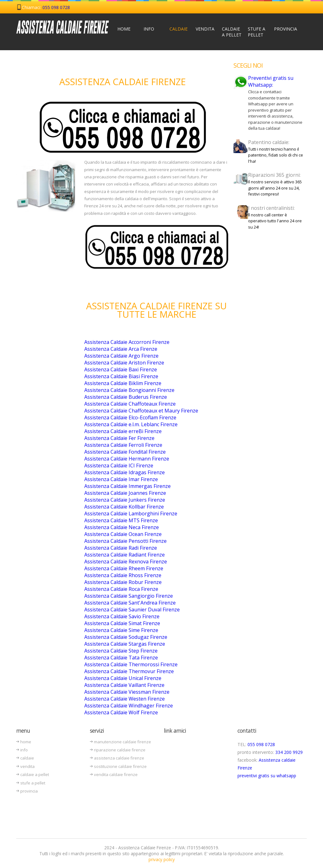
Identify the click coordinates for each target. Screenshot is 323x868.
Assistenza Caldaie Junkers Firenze (125, 500)
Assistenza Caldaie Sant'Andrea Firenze (130, 603)
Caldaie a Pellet (232, 32)
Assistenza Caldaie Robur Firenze (123, 582)
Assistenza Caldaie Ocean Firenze (123, 534)
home (26, 742)
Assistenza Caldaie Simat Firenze (122, 623)
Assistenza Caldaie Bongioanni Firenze (129, 390)
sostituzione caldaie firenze (120, 766)
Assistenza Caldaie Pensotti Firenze (125, 541)
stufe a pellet (33, 783)
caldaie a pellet (35, 774)
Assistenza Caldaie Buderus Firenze (126, 397)
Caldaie (179, 29)
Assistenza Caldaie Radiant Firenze (125, 555)
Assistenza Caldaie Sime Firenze (121, 630)
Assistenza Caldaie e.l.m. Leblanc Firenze (131, 424)
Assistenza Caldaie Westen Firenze (125, 699)
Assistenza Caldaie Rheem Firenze (124, 568)
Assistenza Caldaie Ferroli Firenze (123, 445)
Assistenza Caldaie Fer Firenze (119, 438)
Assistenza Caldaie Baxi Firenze (121, 369)
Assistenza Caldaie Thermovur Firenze (129, 671)
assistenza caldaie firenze (119, 758)
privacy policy (162, 859)
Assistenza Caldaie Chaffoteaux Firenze (130, 404)
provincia (29, 791)
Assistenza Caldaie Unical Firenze (123, 678)
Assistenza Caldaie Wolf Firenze (121, 712)
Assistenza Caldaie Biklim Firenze (123, 383)
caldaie (27, 758)
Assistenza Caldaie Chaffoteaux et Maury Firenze (141, 411)
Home (124, 29)
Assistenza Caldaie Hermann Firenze (127, 459)
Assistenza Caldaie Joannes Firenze (125, 493)
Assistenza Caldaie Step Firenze (121, 651)
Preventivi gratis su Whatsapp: (271, 81)
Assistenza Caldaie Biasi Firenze (121, 376)
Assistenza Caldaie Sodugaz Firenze (126, 637)
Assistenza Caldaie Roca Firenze (121, 589)
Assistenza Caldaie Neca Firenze (122, 527)
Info (149, 29)
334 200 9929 (289, 752)
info (24, 750)
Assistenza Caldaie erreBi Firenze (123, 431)
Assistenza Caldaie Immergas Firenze (127, 486)
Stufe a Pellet (257, 32)
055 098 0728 (56, 7)
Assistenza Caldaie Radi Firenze (121, 548)
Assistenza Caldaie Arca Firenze (121, 349)
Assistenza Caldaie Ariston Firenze (124, 363)
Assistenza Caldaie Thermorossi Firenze (131, 664)
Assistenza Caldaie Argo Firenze (121, 356)
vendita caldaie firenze (116, 774)
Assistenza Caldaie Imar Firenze (121, 479)
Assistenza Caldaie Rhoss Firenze (123, 575)
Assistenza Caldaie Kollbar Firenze (124, 507)
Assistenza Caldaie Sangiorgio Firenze (129, 596)
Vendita (205, 29)
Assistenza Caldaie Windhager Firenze (129, 706)
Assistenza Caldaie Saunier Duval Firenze (132, 610)
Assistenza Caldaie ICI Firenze (119, 465)
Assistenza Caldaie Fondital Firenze (125, 452)
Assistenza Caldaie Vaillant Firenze (124, 685)
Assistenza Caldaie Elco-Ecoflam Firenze (130, 417)
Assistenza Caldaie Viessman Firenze (127, 692)
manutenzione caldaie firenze (122, 742)
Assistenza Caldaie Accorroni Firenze (127, 342)
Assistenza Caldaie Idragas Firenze (125, 472)
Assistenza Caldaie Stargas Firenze (125, 644)
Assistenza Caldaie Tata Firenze (121, 658)
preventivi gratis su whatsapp (267, 776)
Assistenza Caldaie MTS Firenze (121, 520)
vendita (27, 766)
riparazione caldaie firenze (120, 750)
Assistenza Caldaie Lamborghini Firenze (131, 514)
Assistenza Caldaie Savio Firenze (122, 616)
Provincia (285, 29)
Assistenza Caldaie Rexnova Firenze (126, 562)
